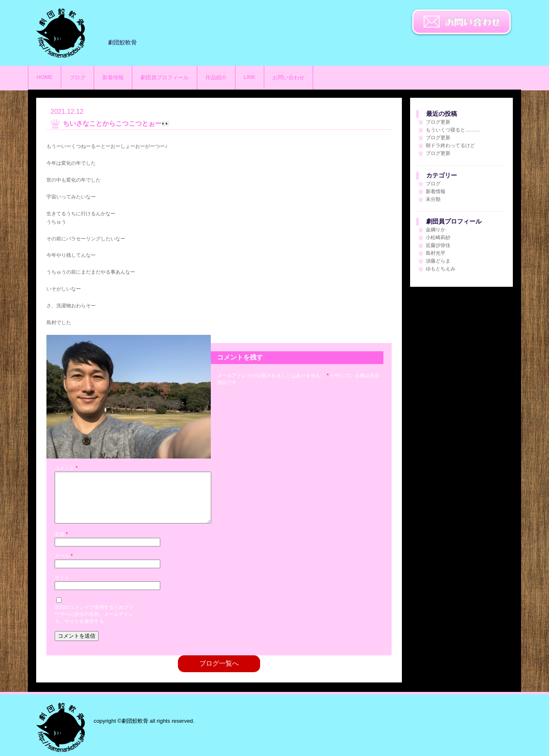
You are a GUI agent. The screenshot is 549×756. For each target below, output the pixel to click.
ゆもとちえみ (441, 269)
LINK (250, 77)
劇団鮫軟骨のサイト (61, 33)
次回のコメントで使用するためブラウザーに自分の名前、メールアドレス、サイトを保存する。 (94, 624)
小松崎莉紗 (438, 237)
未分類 (433, 199)
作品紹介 (216, 77)
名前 (61, 544)
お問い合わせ (461, 23)
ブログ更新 (438, 122)
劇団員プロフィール (165, 77)
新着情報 (113, 77)
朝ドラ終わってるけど (450, 145)
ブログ (77, 77)
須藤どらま (438, 261)
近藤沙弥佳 (438, 245)
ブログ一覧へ (219, 673)
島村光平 (436, 253)
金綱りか (436, 230)
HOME (45, 77)
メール (64, 566)
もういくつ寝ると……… (453, 130)
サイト (62, 588)
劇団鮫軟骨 (61, 727)
